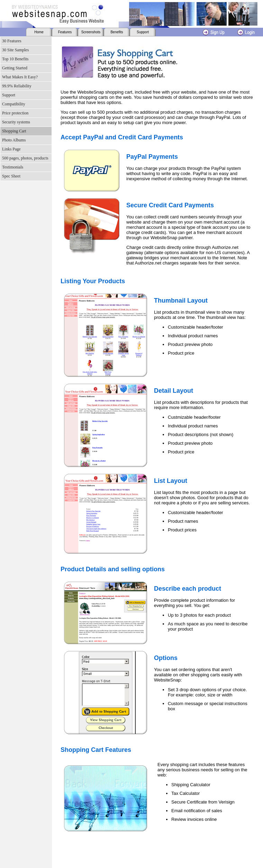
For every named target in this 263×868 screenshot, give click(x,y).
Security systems (16, 122)
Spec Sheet (11, 176)
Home (39, 32)
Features (65, 32)
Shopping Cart (14, 131)
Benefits (117, 32)
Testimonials (13, 167)
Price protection (15, 113)
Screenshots (91, 32)
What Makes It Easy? (20, 77)
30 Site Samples (15, 50)
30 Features (12, 41)
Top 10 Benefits (15, 59)
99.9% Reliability (17, 86)
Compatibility (14, 104)
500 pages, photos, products (25, 158)
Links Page (11, 149)
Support (143, 32)
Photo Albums (14, 140)
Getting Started (15, 68)
